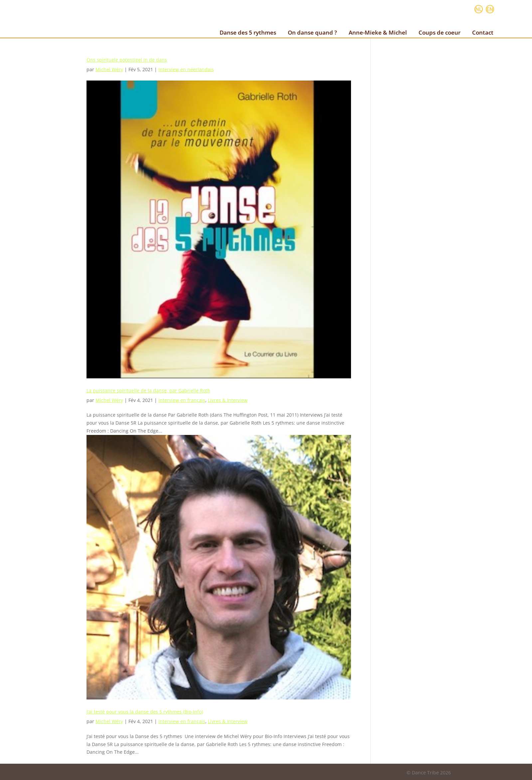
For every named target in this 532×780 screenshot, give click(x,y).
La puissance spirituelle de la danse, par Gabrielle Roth (148, 390)
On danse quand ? (312, 33)
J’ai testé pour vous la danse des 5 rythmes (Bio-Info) (145, 712)
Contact (483, 33)
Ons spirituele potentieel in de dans (127, 60)
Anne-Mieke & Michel (378, 33)
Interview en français (182, 400)
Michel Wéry (109, 69)
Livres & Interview (228, 400)
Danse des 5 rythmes (248, 33)
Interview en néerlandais (186, 69)
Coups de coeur (440, 33)
